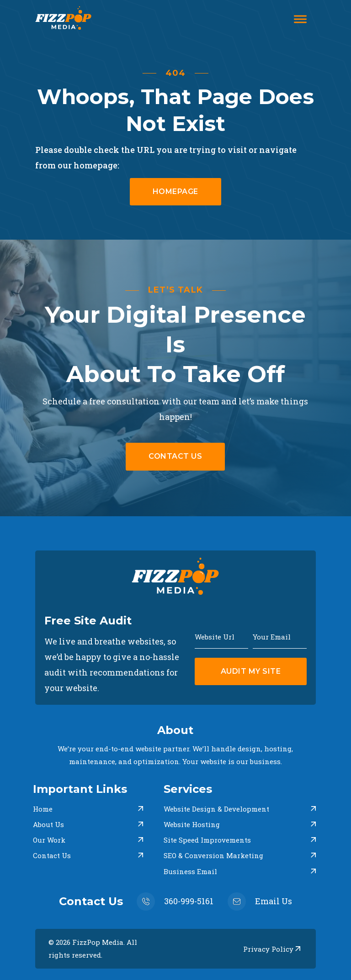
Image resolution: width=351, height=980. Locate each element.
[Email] (280, 636)
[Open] (300, 19)
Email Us (274, 901)
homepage (175, 191)
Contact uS (175, 456)
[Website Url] (222, 636)
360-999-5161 (189, 901)
